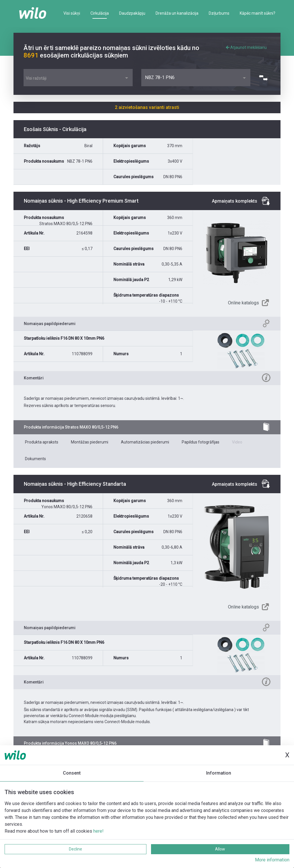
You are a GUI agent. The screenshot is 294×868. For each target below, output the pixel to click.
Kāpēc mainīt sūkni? (258, 13)
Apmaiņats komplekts (235, 201)
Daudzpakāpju (132, 13)
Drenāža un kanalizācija (177, 13)
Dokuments (35, 459)
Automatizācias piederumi (145, 442)
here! (98, 831)
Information (219, 773)
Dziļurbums (219, 13)
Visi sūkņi (72, 13)
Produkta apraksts (42, 442)
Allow (220, 849)
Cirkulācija (100, 13)
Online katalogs (243, 303)
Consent (72, 773)
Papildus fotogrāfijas (201, 442)
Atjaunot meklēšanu (246, 47)
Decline (76, 849)
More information (272, 860)
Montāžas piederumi (90, 442)
